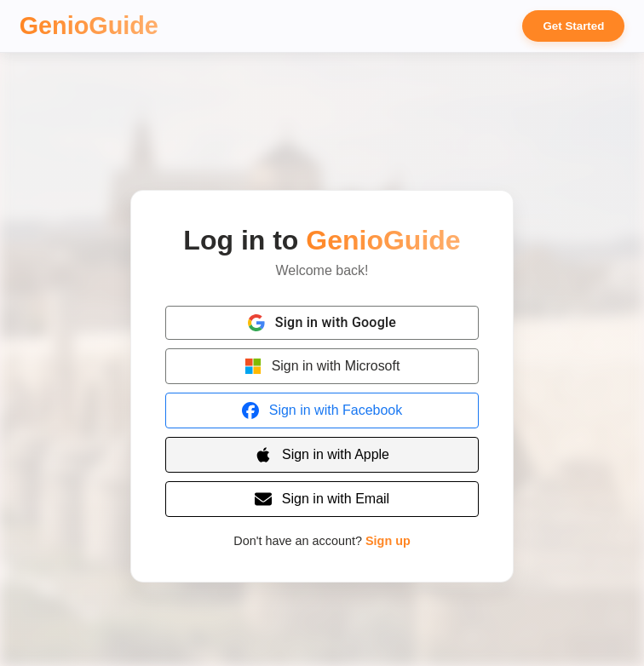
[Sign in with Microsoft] (322, 366)
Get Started (573, 26)
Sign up (388, 541)
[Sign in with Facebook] (322, 411)
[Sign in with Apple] (322, 455)
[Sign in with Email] (322, 499)
